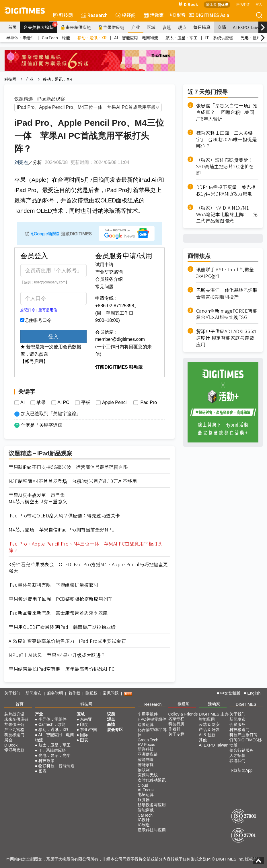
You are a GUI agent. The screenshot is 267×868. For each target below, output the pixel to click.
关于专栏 (176, 734)
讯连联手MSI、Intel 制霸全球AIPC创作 (225, 273)
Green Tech (148, 740)
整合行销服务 (241, 750)
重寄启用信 (48, 310)
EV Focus (146, 745)
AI (23, 403)
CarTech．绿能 (56, 38)
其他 (203, 740)
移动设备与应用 (152, 805)
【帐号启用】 (34, 361)
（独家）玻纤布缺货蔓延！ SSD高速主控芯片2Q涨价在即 (227, 166)
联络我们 (237, 761)
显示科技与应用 (152, 830)
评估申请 (243, 4)
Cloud (143, 785)
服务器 (144, 800)
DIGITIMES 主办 (214, 714)
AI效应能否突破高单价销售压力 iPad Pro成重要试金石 (67, 641)
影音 (176, 15)
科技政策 (46, 761)
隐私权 (91, 693)
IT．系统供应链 (219, 38)
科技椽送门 (14, 735)
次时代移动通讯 (152, 780)
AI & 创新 (207, 735)
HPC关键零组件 (152, 719)
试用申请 (104, 265)
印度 (84, 724)
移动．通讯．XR (92, 38)
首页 (12, 27)
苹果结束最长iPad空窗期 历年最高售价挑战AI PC (62, 669)
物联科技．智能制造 (56, 766)
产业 (136, 27)
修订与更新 (14, 750)
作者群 (174, 729)
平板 (86, 403)
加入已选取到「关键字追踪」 (51, 414)
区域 (151, 27)
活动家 (154, 15)
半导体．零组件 (20, 38)
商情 (222, 27)
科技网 (63, 15)
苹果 (41, 403)
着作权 (74, 693)
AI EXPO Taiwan (214, 745)
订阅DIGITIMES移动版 (246, 743)
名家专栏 (176, 719)
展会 (8, 740)
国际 (84, 735)
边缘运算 (146, 724)
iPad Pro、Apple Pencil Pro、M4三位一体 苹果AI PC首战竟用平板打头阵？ (86, 547)
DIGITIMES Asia (209, 15)
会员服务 (237, 724)
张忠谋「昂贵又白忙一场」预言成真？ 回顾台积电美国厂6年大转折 (227, 112)
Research (94, 15)
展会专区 (115, 730)
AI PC (63, 403)
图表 (42, 771)
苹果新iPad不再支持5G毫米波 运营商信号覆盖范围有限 (68, 467)
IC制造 (144, 825)
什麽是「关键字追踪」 (44, 425)
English (254, 693)
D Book (188, 4)
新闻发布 (34, 693)
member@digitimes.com (120, 339)
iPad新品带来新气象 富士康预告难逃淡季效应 (58, 613)
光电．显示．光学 (54, 755)
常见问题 (104, 287)
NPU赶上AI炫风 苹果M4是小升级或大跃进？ (57, 655)
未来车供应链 (76, 27)
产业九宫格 (14, 730)
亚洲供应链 (148, 754)
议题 (167, 27)
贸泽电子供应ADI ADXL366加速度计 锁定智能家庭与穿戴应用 (227, 338)
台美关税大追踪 (40, 26)
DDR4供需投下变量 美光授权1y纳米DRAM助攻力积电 (226, 190)
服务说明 (55, 693)
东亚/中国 (89, 730)
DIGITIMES (246, 704)
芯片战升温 (14, 714)
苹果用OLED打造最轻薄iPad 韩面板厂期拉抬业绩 (62, 627)
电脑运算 (146, 794)
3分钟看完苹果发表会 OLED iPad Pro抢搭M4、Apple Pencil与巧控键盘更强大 (88, 568)
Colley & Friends (183, 714)
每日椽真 (202, 27)
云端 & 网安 (209, 724)
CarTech (145, 815)
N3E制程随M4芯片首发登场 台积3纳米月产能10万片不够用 (73, 481)
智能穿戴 (146, 810)
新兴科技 (146, 749)
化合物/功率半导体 (152, 732)
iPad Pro (148, 403)
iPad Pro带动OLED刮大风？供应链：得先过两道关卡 (64, 516)
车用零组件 (148, 714)
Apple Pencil (115, 403)
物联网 (144, 770)
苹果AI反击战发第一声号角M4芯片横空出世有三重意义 (38, 498)
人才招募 (237, 755)
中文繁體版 (230, 693)
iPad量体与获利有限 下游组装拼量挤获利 (53, 585)
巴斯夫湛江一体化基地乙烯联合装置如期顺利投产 (227, 293)
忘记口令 (28, 310)
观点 (182, 27)
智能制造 (146, 759)
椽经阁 (126, 15)
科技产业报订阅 (243, 735)
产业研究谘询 (109, 272)
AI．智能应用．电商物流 (136, 38)
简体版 (223, 4)
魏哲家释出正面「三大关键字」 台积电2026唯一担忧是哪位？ (227, 139)
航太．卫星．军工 (182, 38)
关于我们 (12, 693)
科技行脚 (176, 724)
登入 (259, 4)
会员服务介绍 (109, 279)
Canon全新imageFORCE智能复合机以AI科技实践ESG (227, 314)
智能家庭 (146, 765)
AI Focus (146, 790)
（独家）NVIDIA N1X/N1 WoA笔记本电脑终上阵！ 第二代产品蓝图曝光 (227, 214)
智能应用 (207, 719)
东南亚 (86, 719)
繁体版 (211, 4)
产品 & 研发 (209, 730)
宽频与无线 (148, 775)
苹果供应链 (111, 27)
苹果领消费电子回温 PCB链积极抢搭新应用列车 (61, 599)
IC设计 (144, 820)
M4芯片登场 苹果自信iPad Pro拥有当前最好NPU (62, 530)
